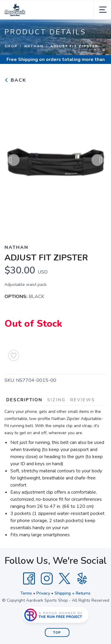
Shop (11, 46)
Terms (26, 593)
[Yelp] (82, 579)
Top (57, 633)
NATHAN (34, 46)
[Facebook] (29, 579)
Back (15, 80)
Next (97, 161)
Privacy (43, 593)
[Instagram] (47, 579)
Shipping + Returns (73, 593)
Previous (14, 161)
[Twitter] (65, 579)
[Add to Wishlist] (14, 355)
